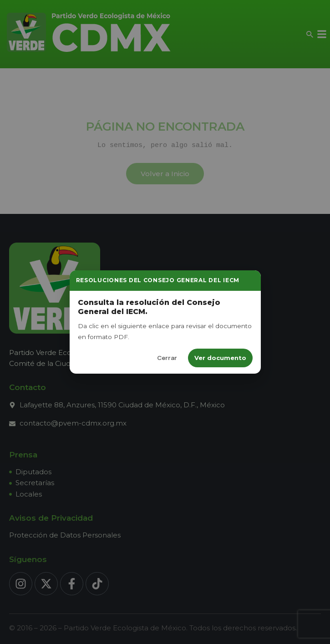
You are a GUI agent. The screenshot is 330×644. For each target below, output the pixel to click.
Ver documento (220, 358)
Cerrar (167, 358)
